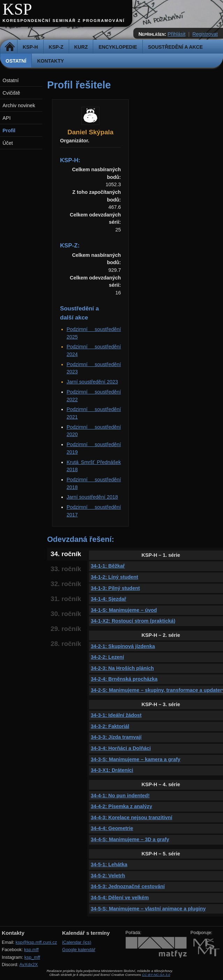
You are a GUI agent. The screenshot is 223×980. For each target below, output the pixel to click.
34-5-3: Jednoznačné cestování (128, 886)
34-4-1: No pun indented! (120, 796)
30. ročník (66, 614)
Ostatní (16, 61)
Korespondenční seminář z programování (64, 21)
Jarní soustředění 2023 (92, 382)
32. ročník (66, 584)
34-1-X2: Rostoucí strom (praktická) (133, 621)
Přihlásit (176, 34)
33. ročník (66, 569)
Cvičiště (11, 93)
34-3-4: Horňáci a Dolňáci (121, 748)
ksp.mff (31, 950)
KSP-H (30, 47)
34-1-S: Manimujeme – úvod (124, 610)
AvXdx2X (28, 965)
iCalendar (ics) (77, 942)
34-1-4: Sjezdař (109, 599)
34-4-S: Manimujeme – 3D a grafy (130, 839)
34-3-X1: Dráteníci (112, 770)
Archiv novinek (19, 105)
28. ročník (66, 644)
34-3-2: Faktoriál (110, 726)
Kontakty (50, 61)
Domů (10, 47)
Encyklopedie (118, 47)
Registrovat (205, 34)
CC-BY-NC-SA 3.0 (156, 975)
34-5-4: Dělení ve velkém (120, 898)
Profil (9, 131)
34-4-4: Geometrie (112, 828)
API (6, 118)
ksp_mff (32, 957)
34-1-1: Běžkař (108, 566)
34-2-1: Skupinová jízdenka (123, 646)
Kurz (81, 47)
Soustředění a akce (175, 47)
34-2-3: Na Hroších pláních (122, 668)
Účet (8, 143)
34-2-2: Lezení (107, 657)
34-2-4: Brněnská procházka (124, 679)
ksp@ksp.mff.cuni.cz (36, 942)
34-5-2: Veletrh (108, 876)
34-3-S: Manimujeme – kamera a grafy (136, 759)
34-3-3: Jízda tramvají (116, 737)
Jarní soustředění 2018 (92, 497)
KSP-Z (56, 47)
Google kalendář (79, 950)
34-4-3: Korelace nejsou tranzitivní (132, 817)
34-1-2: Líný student (114, 577)
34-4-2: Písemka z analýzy (121, 806)
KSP (17, 9)
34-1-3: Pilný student (115, 588)
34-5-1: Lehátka (109, 864)
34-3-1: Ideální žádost (116, 715)
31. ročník (66, 599)
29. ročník (66, 629)
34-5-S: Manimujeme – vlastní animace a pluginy (148, 909)
